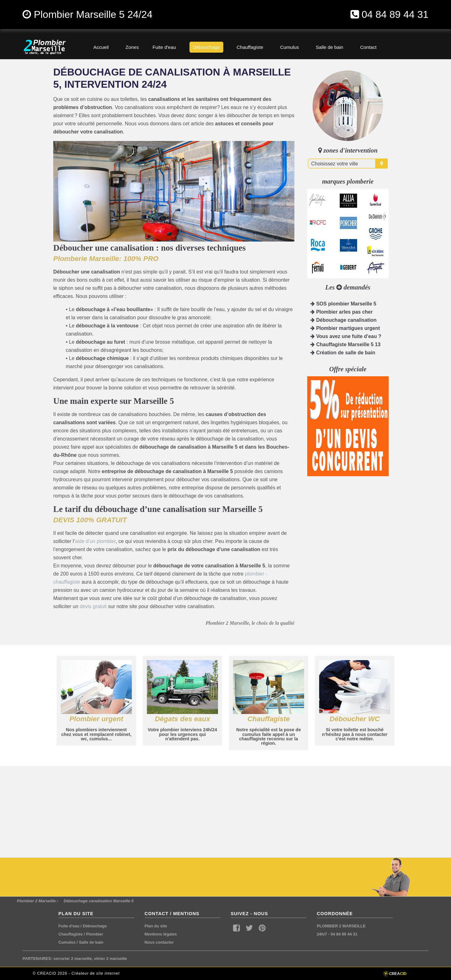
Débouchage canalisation (343, 320)
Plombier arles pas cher (342, 312)
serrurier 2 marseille (73, 959)
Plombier (95, 934)
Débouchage (95, 926)
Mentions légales (161, 934)
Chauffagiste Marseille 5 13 (345, 344)
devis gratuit (93, 606)
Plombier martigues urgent (345, 328)
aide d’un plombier (95, 541)
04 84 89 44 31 (395, 14)
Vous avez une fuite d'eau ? (346, 336)
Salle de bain (91, 942)
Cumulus (67, 942)
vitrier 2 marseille (110, 959)
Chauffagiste (71, 934)
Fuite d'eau (69, 926)
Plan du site (156, 926)
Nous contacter (159, 942)
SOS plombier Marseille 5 (343, 304)
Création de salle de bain (343, 353)
